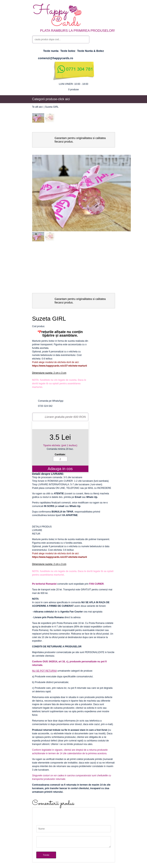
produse (73, 90)
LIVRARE (37, 530)
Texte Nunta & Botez (90, 51)
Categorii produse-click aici (51, 99)
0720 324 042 (45, 406)
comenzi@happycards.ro (56, 58)
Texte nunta (51, 51)
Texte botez (68, 51)
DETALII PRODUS (42, 527)
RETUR (36, 534)
